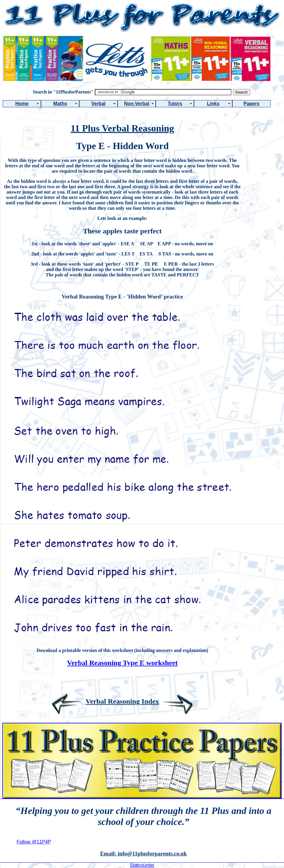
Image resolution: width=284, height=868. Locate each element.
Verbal (98, 104)
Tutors (175, 104)
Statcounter (142, 865)
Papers (252, 104)
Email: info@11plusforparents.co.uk (143, 854)
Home (22, 104)
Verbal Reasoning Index (122, 701)
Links (213, 104)
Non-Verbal (137, 104)
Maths (60, 104)
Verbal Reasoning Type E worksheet (122, 663)
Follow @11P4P (34, 842)
